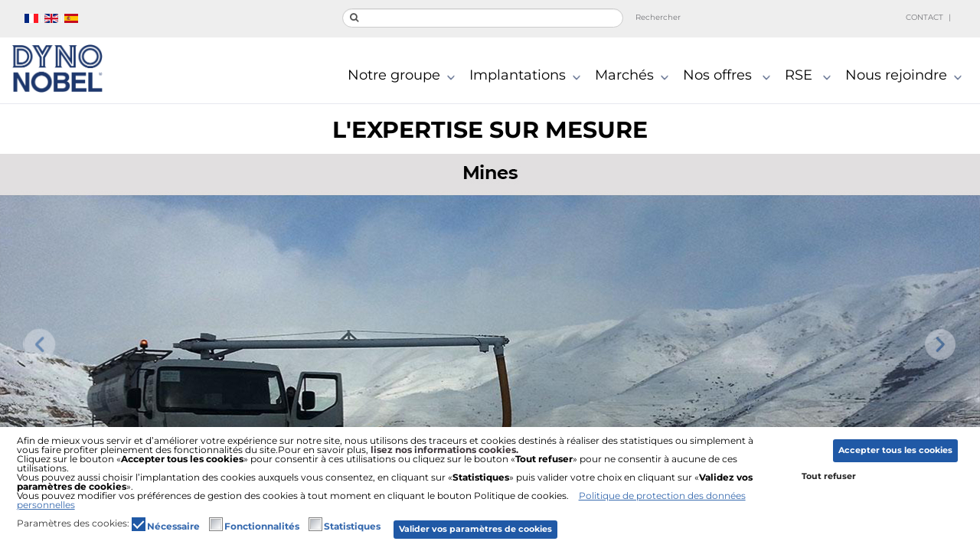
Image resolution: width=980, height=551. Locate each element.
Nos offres (730, 77)
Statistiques (352, 527)
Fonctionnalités (262, 527)
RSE (811, 77)
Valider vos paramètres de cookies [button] (475, 529)
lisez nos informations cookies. (444, 450)
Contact (924, 17)
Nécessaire (173, 527)
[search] (483, 18)
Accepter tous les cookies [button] (895, 450)
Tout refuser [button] (829, 476)
